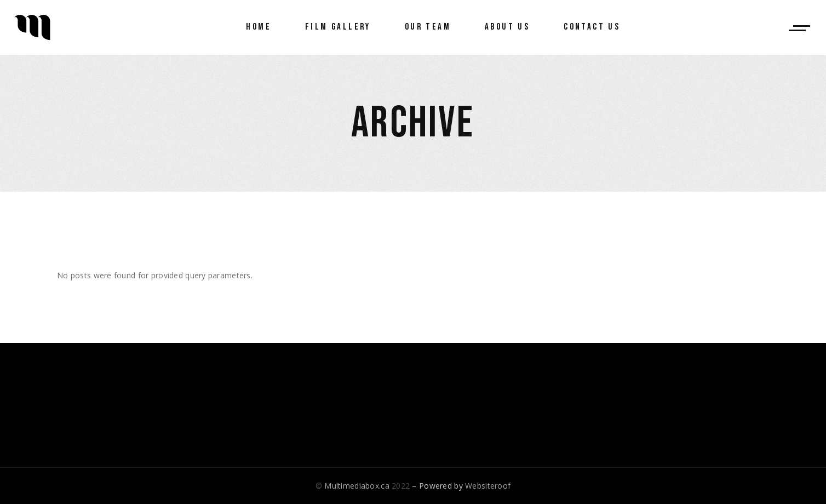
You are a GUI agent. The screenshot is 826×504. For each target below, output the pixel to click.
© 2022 (363, 486)
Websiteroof (488, 486)
